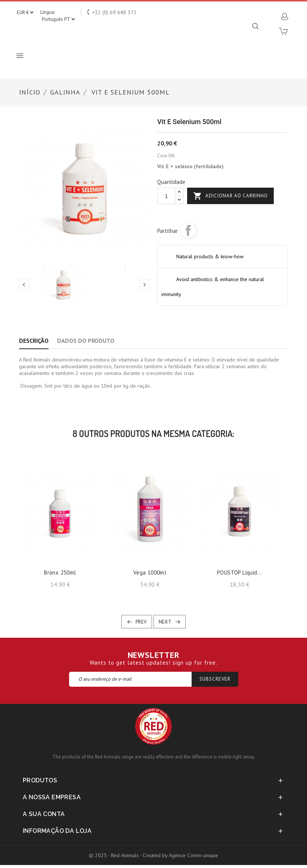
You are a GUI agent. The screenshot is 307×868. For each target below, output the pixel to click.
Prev (141, 622)
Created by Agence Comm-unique (180, 855)
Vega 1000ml (150, 572)
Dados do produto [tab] (86, 341)
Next (165, 622)
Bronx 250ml (60, 572)
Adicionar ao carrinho (230, 196)
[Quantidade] (166, 196)
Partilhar (188, 230)
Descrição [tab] (34, 341)
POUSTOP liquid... (239, 572)
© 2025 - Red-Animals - (116, 855)
